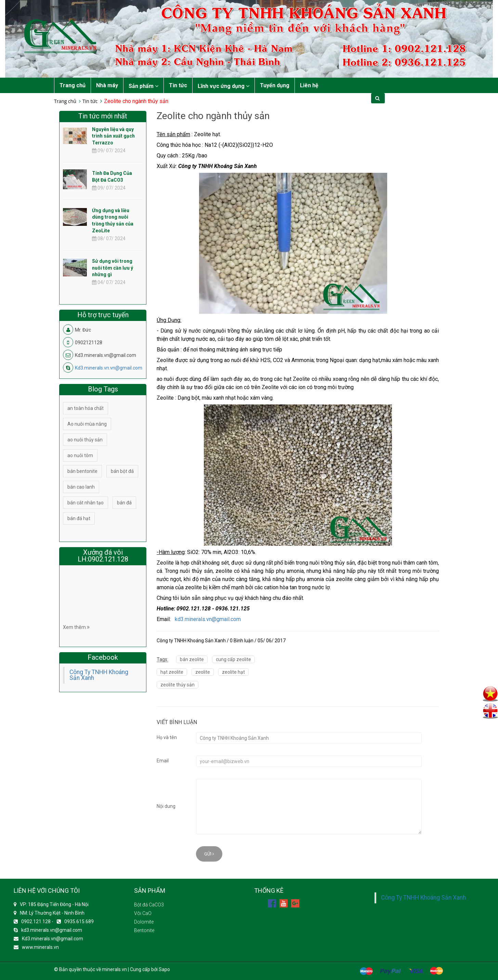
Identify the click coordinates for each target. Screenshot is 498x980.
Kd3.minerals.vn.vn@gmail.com (109, 368)
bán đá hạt (79, 518)
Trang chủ (73, 85)
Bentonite (144, 930)
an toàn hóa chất (86, 408)
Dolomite (144, 922)
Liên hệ (309, 85)
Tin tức (178, 85)
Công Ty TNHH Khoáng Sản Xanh (99, 675)
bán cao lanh (81, 487)
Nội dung (166, 806)
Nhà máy (107, 85)
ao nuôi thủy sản (85, 440)
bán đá (124, 503)
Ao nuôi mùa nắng (87, 424)
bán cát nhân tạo (86, 503)
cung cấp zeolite (233, 659)
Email (163, 761)
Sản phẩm (143, 86)
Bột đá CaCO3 (149, 905)
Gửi (209, 854)
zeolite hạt (233, 672)
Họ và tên (167, 737)
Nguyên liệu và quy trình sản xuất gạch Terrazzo (113, 136)
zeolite (203, 672)
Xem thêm (76, 627)
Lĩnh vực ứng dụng (224, 86)
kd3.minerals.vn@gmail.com (208, 619)
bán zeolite (192, 659)
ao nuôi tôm (80, 455)
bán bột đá (122, 471)
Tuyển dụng (275, 85)
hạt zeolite (172, 672)
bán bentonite (82, 471)
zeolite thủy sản (178, 685)
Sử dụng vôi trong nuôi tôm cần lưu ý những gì (113, 268)
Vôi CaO (143, 913)
